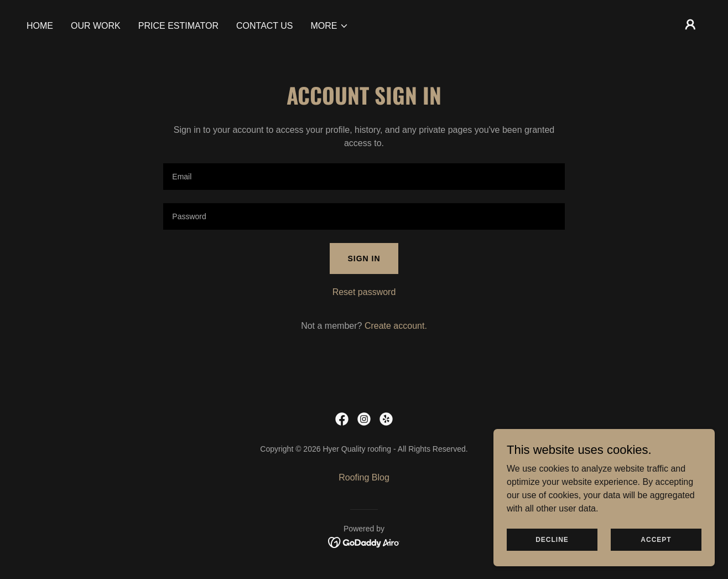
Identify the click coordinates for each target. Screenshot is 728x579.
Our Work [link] (96, 26)
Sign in (364, 259)
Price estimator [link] (178, 26)
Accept (656, 539)
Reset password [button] (364, 292)
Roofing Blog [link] (364, 477)
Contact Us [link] (265, 26)
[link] (342, 419)
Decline (552, 539)
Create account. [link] (396, 326)
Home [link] (40, 26)
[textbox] (364, 177)
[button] (330, 26)
